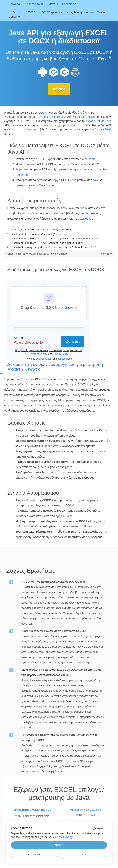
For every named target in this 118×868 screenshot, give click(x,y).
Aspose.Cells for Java (53, 117)
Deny (83, 855)
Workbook (88, 159)
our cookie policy (63, 837)
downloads (85, 219)
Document (22, 175)
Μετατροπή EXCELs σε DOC (32, 810)
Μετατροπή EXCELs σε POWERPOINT (85, 812)
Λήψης (59, 89)
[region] (59, 239)
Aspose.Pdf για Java (98, 121)
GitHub (63, 254)
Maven (35, 213)
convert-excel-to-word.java (23, 254)
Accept (59, 845)
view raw (106, 254)
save (96, 180)
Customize (35, 855)
